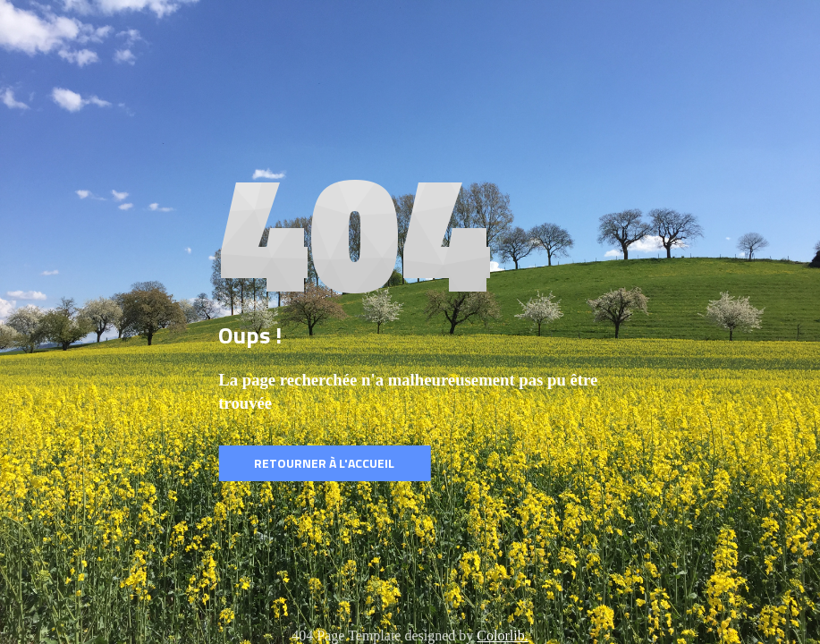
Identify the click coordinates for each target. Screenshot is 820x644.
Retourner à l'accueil (324, 463)
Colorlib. (502, 636)
